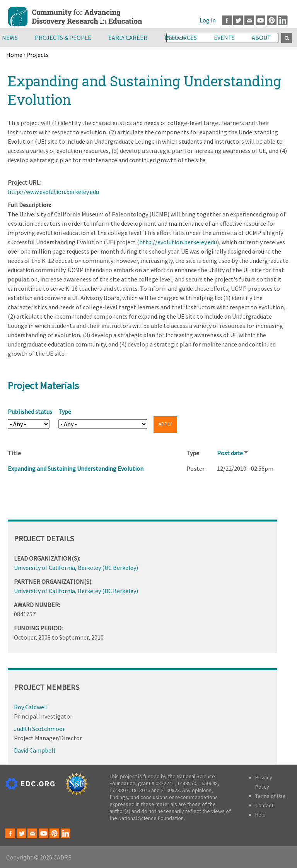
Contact (264, 805)
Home (14, 55)
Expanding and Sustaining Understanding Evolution (76, 468)
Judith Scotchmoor (39, 729)
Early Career (128, 38)
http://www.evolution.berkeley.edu (53, 192)
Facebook (227, 20)
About (261, 38)
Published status (30, 412)
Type (65, 412)
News (10, 38)
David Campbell (35, 750)
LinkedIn (283, 20)
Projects (38, 55)
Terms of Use (271, 796)
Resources (181, 38)
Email (249, 20)
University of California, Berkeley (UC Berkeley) (76, 568)
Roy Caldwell (31, 707)
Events (224, 38)
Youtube (260, 20)
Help (260, 815)
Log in (208, 20)
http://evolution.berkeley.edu (178, 242)
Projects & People (63, 38)
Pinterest (272, 20)
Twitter (238, 20)
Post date (233, 453)
